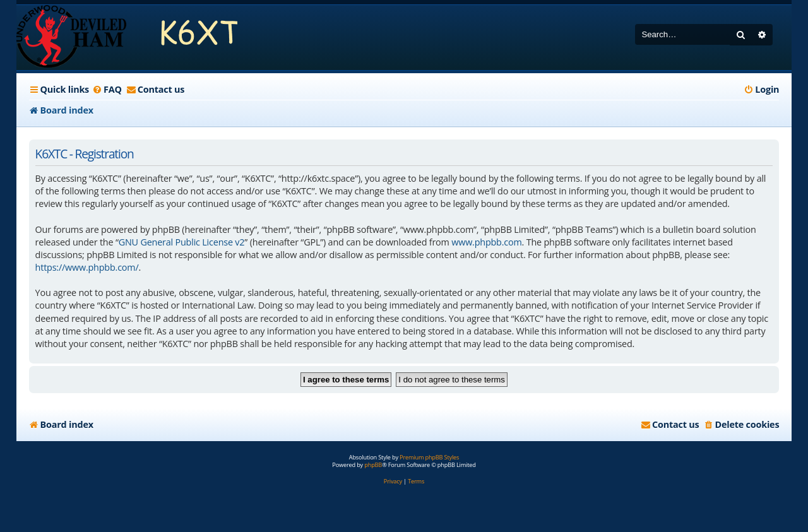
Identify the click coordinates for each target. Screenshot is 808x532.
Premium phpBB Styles (429, 458)
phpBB (373, 465)
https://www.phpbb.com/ (87, 267)
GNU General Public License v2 (182, 242)
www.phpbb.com (486, 242)
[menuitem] (107, 90)
